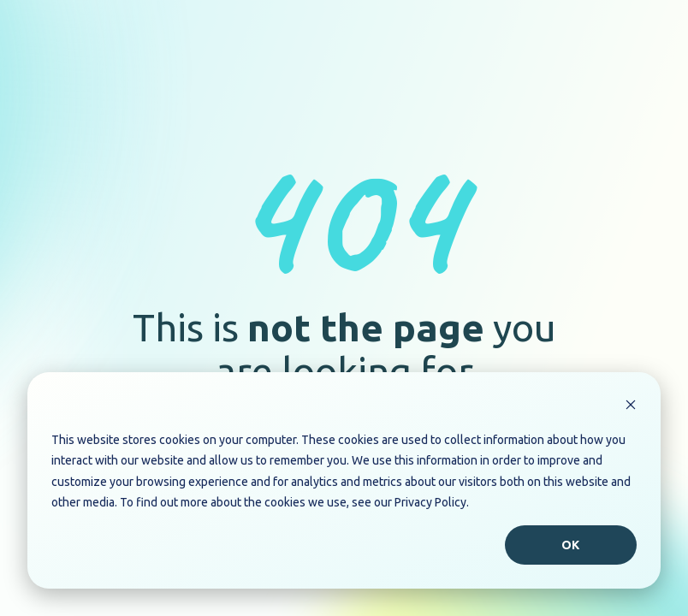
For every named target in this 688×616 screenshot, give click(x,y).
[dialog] (344, 480)
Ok (571, 545)
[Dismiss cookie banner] (631, 407)
